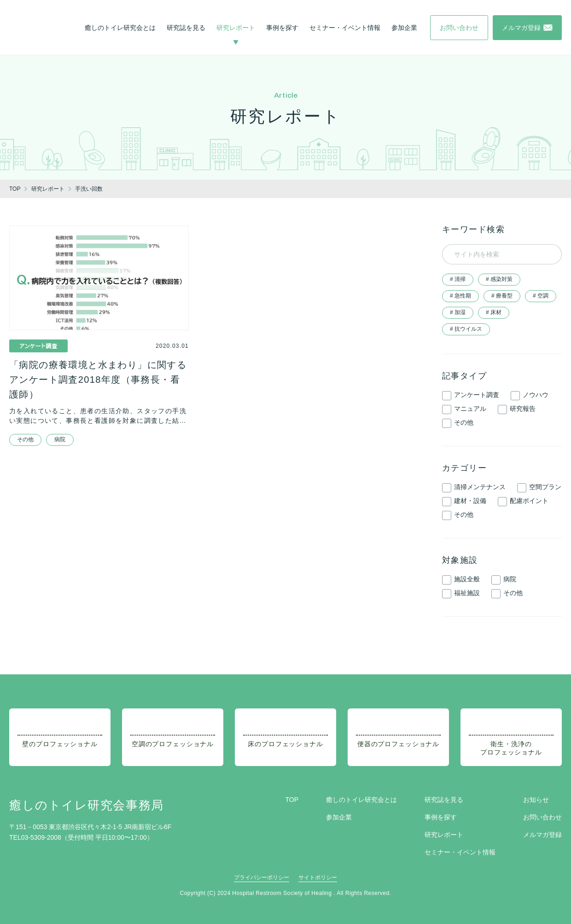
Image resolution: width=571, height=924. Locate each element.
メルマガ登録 (542, 835)
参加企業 (404, 28)
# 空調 (541, 296)
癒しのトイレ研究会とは (120, 28)
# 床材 (494, 312)
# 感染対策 (499, 279)
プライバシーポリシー (262, 877)
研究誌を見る (186, 28)
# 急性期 (460, 296)
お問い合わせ (542, 817)
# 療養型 (502, 296)
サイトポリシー (318, 877)
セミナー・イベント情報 (345, 28)
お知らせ (536, 800)
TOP (292, 800)
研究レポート (236, 28)
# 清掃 (458, 279)
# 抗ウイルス (466, 329)
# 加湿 (458, 312)
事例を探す (282, 28)
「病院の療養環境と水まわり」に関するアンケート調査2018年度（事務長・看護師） (98, 380)
